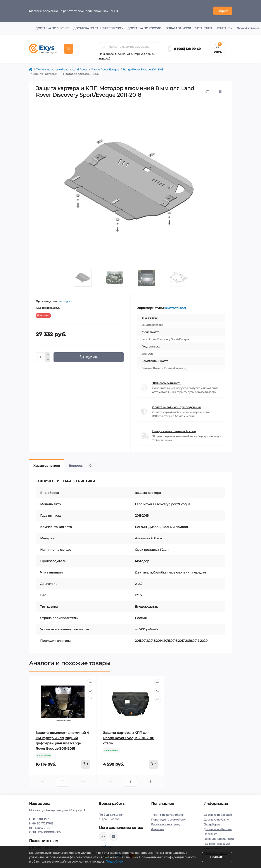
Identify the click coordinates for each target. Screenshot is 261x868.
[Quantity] (41, 357)
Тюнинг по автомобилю (52, 69)
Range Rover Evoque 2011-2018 (143, 69)
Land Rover (80, 69)
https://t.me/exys (114, 836)
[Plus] (48, 355)
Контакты (225, 28)
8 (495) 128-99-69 (187, 49)
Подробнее (114, 861)
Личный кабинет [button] (248, 28)
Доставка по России (144, 28)
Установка (204, 28)
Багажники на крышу (166, 824)
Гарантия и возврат (217, 844)
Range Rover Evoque (105, 69)
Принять (217, 857)
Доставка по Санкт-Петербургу (98, 28)
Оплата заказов (178, 28)
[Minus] (48, 360)
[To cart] (86, 764)
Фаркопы (157, 829)
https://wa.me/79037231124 (103, 836)
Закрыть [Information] (223, 11)
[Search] (104, 47)
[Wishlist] (90, 691)
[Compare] (90, 699)
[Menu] (69, 49)
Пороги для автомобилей (169, 820)
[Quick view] (90, 682)
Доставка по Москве (52, 28)
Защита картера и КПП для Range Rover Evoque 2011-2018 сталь (129, 738)
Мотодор (65, 301)
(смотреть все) (175, 308)
